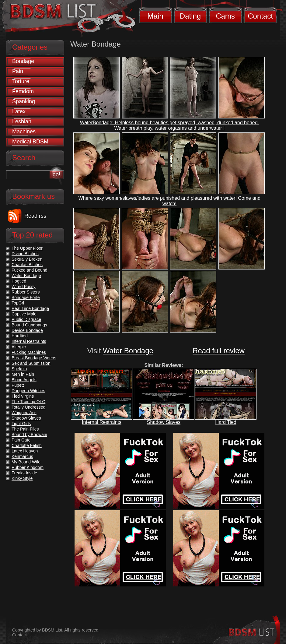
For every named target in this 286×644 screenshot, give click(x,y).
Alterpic (19, 347)
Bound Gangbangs (29, 325)
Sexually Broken (27, 259)
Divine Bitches (25, 254)
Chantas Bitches (27, 265)
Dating (190, 16)
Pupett (18, 385)
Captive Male (24, 314)
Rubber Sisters (26, 292)
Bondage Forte (26, 297)
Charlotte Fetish (27, 445)
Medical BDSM (30, 142)
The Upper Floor (27, 248)
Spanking (24, 101)
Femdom (23, 91)
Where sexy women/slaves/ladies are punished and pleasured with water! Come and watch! (170, 201)
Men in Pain (23, 374)
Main (155, 16)
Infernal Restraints (102, 422)
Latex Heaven (25, 451)
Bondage (23, 61)
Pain (18, 71)
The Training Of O (28, 402)
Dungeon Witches (28, 391)
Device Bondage (27, 330)
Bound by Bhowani (29, 435)
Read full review (219, 351)
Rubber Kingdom (28, 467)
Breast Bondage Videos (34, 358)
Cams (225, 16)
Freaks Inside (24, 473)
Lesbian (22, 121)
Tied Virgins (23, 396)
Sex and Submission (31, 363)
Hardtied (20, 336)
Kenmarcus (22, 456)
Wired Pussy (24, 287)
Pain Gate (21, 440)
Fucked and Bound (30, 270)
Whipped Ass (24, 413)
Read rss (35, 216)
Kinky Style (22, 478)
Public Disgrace (26, 319)
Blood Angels (24, 380)
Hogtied (19, 281)
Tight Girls (21, 424)
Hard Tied (226, 422)
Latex (19, 111)
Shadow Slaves (164, 422)
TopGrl (18, 303)
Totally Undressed (28, 407)
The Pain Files (25, 429)
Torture (21, 81)
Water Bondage (128, 351)
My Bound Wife (26, 462)
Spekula (19, 369)
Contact (260, 16)
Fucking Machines (29, 352)
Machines (24, 132)
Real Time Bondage (30, 308)
